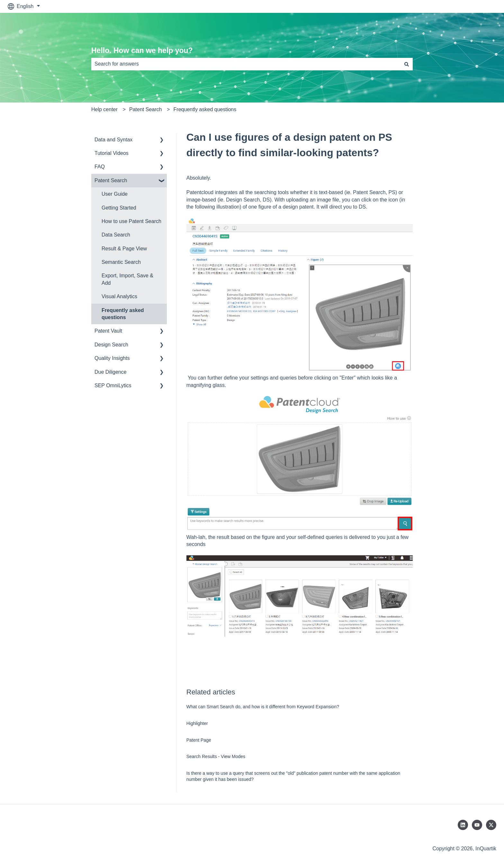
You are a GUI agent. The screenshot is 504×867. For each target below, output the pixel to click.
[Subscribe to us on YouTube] (477, 825)
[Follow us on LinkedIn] (463, 825)
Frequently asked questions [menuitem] (123, 314)
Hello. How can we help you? (142, 50)
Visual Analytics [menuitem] (119, 296)
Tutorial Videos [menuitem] (112, 153)
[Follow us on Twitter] (491, 825)
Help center (104, 109)
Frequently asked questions (205, 109)
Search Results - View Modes (216, 756)
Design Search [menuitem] (111, 345)
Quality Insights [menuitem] (112, 358)
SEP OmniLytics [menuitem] (113, 385)
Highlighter (197, 723)
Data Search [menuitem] (116, 235)
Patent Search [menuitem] (111, 180)
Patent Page (199, 740)
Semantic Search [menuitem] (121, 262)
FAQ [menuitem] (100, 167)
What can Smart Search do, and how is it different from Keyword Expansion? (263, 707)
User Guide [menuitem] (115, 194)
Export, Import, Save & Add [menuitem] (127, 279)
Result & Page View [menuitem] (124, 249)
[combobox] (246, 64)
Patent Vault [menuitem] (108, 331)
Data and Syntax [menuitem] (113, 140)
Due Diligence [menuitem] (111, 372)
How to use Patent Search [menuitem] (131, 221)
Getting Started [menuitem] (119, 208)
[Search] (407, 64)
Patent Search (145, 109)
